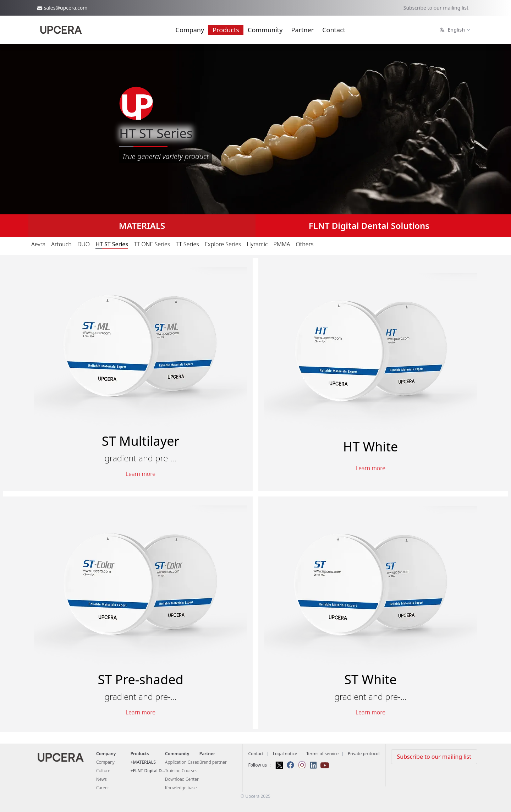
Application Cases (182, 762)
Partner (303, 30)
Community (265, 30)
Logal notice (285, 754)
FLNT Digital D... (149, 771)
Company (190, 30)
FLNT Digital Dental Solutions (369, 226)
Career (103, 788)
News (101, 779)
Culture (103, 771)
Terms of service (322, 754)
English (456, 30)
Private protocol (364, 754)
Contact (334, 30)
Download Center (182, 779)
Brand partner (213, 762)
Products (226, 30)
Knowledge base (181, 788)
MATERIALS (142, 226)
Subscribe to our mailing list (436, 8)
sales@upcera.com (66, 8)
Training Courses (181, 771)
